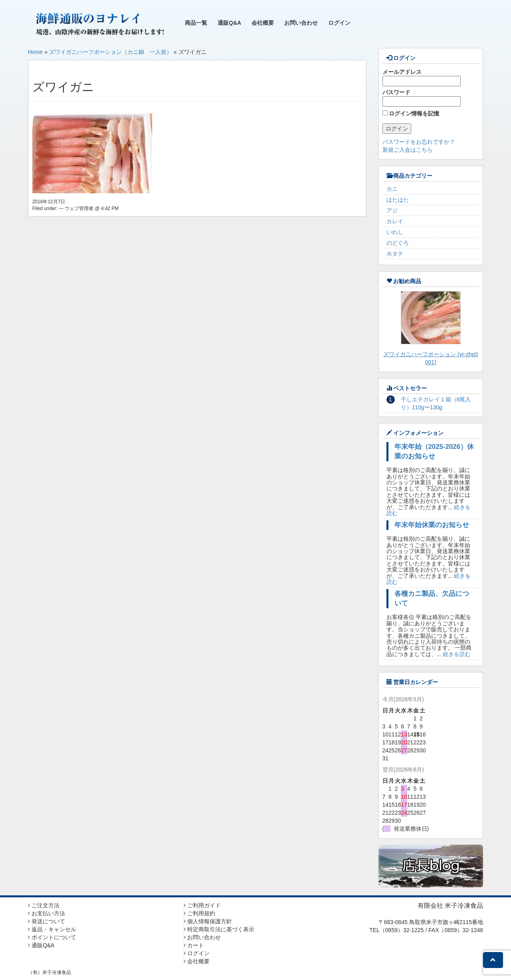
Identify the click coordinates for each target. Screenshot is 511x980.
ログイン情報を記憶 (411, 113)
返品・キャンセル (52, 929)
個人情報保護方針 (208, 921)
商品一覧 (196, 23)
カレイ (395, 221)
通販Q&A (229, 23)
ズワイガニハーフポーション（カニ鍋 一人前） (111, 52)
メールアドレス (422, 77)
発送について (47, 921)
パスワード (422, 98)
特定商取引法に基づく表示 (219, 929)
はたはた (398, 200)
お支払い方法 (47, 913)
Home (35, 52)
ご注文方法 (44, 905)
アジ (392, 210)
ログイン (339, 23)
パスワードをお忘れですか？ (419, 142)
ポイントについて (52, 937)
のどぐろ (398, 243)
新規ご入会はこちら (408, 150)
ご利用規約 (199, 913)
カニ (392, 189)
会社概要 (263, 23)
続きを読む (457, 654)
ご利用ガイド (202, 905)
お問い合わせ (301, 23)
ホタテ (395, 254)
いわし (395, 232)
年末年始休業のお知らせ (432, 525)
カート (194, 945)
